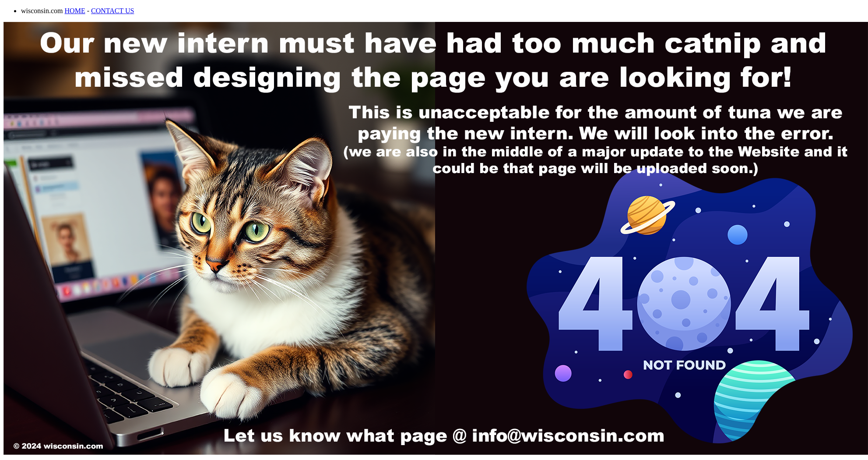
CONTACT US (112, 11)
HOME (75, 11)
